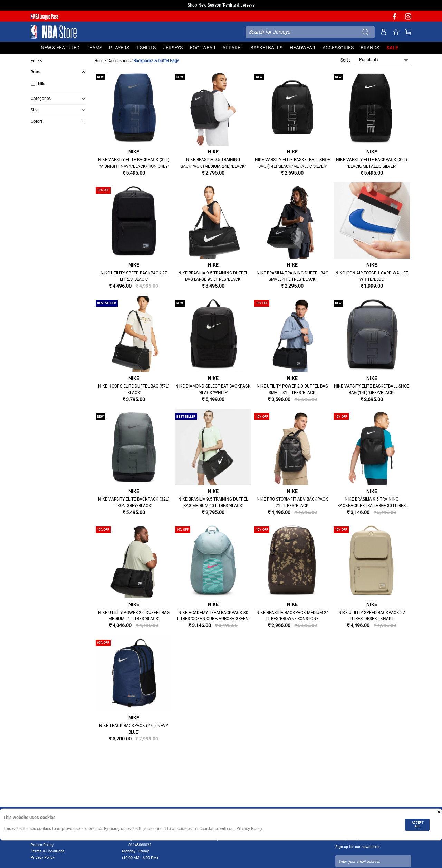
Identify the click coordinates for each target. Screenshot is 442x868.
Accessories (119, 61)
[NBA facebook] (394, 19)
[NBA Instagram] (408, 19)
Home (100, 61)
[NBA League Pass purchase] (45, 17)
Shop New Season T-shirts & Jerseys (221, 5)
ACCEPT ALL (417, 824)
